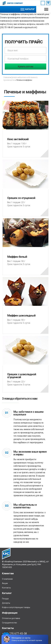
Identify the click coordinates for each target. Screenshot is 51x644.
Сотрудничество (10, 623)
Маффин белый (26, 255)
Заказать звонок (48, 3)
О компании (7, 579)
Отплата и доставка (11, 618)
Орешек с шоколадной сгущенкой (26, 374)
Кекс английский (26, 138)
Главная (7, 77)
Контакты (6, 588)
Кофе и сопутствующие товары (16, 607)
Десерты (15, 77)
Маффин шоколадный (26, 314)
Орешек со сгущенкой (26, 197)
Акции (5, 583)
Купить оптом (26, 67)
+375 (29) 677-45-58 (14, 633)
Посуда (5, 599)
